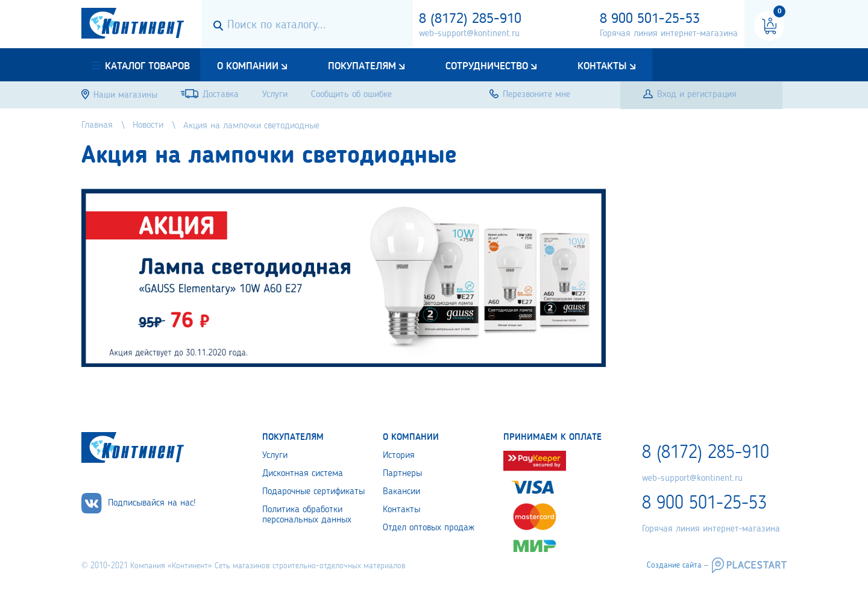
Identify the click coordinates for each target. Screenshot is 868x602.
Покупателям (362, 66)
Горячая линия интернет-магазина (669, 34)
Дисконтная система (303, 474)
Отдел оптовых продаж (429, 528)
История (399, 456)
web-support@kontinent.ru (469, 34)
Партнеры (402, 474)
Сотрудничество (487, 66)
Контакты (602, 66)
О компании (248, 66)
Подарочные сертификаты (313, 492)
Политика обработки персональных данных (307, 515)
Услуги (275, 456)
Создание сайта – (678, 565)
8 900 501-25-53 (650, 19)
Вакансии (401, 492)
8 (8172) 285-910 (470, 19)
